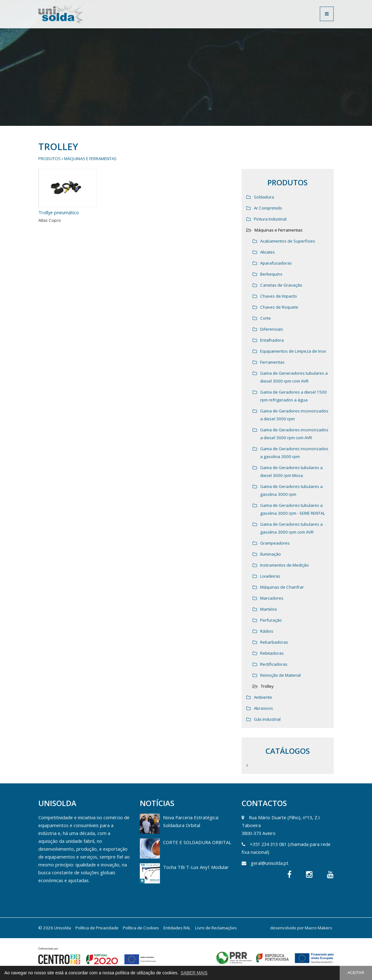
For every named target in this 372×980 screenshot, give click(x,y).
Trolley (267, 686)
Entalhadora (272, 340)
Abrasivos (263, 708)
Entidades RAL (177, 928)
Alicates (268, 252)
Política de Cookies (141, 928)
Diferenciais (272, 329)
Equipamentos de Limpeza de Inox (293, 351)
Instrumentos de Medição (284, 565)
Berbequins (271, 274)
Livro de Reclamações (216, 928)
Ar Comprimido (268, 208)
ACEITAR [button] (356, 973)
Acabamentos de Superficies (288, 241)
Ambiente (263, 697)
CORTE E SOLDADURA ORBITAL (197, 842)
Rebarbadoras (274, 642)
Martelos (269, 609)
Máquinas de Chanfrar (282, 587)
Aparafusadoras (276, 263)
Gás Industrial (267, 719)
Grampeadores (275, 543)
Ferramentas (272, 362)
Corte (265, 318)
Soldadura (264, 197)
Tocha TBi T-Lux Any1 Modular (196, 867)
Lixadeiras (270, 576)
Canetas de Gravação (281, 285)
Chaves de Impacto (279, 296)
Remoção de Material (280, 675)
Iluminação (271, 554)
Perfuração (271, 620)
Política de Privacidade (97, 928)
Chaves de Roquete (279, 307)
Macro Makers (318, 928)
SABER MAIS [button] (194, 973)
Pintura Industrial (270, 219)
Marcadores (272, 598)
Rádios (267, 631)
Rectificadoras (274, 664)
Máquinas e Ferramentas (90, 159)
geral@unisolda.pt (270, 863)
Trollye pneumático (59, 212)
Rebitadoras (272, 653)
